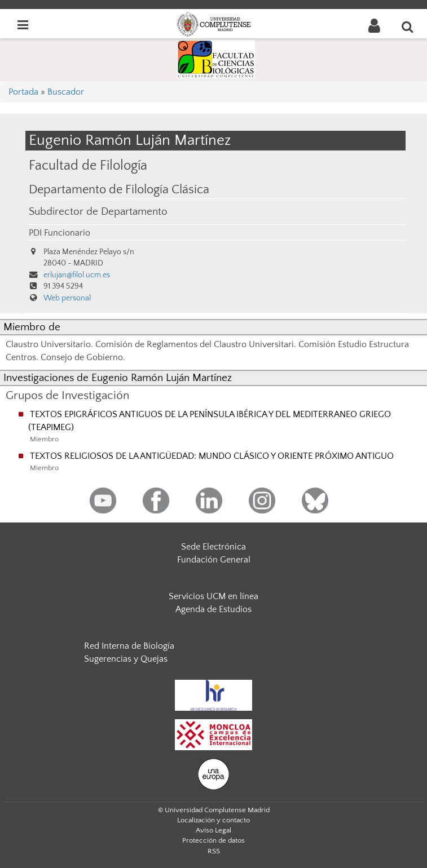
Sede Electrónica (213, 547)
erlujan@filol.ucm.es (77, 275)
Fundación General (214, 560)
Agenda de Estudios (213, 609)
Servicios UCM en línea (213, 596)
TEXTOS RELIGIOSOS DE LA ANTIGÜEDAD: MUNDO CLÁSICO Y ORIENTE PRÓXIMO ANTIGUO (212, 456)
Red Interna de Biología (129, 646)
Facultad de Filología (88, 165)
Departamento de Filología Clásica (119, 190)
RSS (214, 851)
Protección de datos (213, 840)
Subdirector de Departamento (98, 212)
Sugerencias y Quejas (126, 659)
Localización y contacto (213, 820)
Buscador (66, 92)
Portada (23, 92)
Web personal (67, 298)
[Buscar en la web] (408, 26)
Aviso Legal (213, 830)
